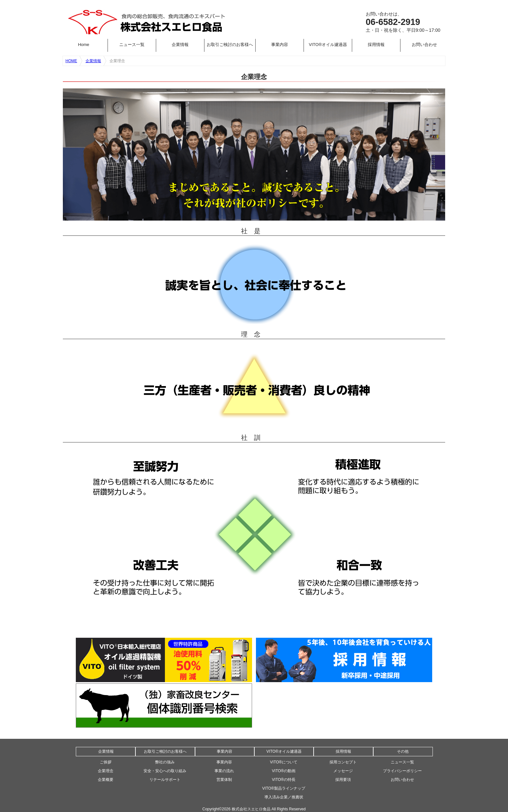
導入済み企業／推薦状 (284, 797)
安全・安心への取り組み (165, 771)
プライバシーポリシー (402, 771)
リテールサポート (165, 780)
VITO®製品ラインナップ (284, 788)
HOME (71, 61)
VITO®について (284, 762)
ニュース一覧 (132, 45)
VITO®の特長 (284, 780)
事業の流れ (224, 771)
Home (84, 45)
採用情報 (376, 45)
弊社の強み (165, 762)
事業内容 (280, 45)
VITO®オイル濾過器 (328, 45)
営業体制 (224, 780)
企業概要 (106, 780)
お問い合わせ (424, 45)
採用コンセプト (343, 762)
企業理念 (106, 771)
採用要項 (343, 780)
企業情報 (180, 45)
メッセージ (343, 771)
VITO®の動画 (284, 771)
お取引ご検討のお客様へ (230, 45)
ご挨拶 (106, 762)
